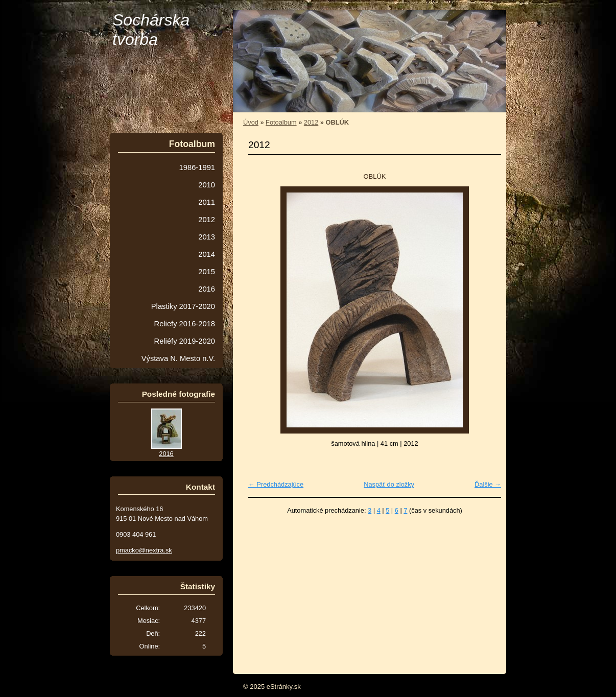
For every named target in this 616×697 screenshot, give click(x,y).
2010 (207, 185)
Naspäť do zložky (389, 484)
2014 (207, 254)
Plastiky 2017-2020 (183, 306)
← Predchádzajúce (276, 484)
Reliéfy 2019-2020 (185, 341)
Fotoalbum (281, 122)
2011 (207, 202)
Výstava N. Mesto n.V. (178, 358)
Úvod (251, 122)
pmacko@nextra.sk (144, 550)
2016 (207, 289)
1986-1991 (197, 167)
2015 (207, 272)
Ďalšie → (488, 484)
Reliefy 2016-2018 (185, 324)
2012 (311, 122)
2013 (207, 237)
